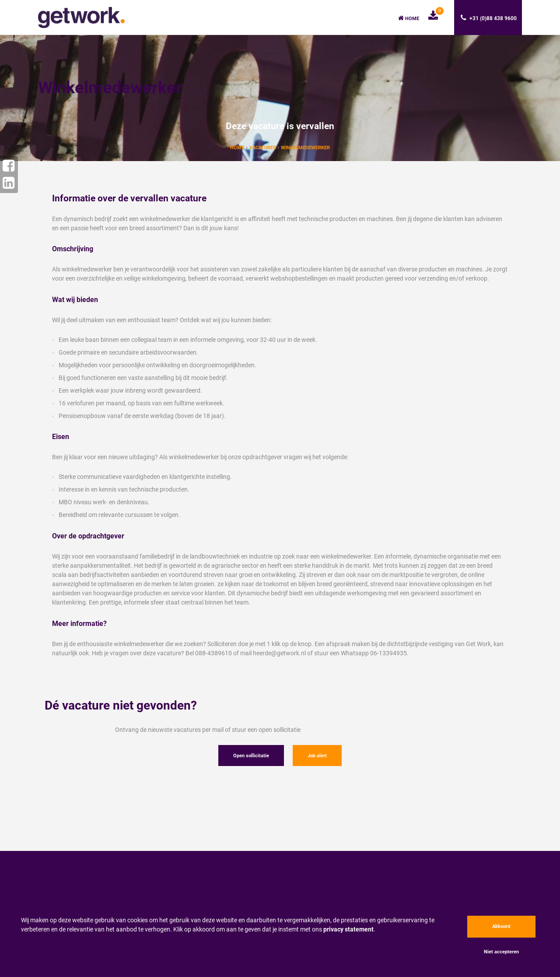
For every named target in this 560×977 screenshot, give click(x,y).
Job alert (317, 756)
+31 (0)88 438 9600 (489, 18)
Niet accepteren (501, 952)
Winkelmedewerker (305, 148)
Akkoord (501, 926)
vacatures (263, 148)
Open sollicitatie (251, 756)
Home (409, 18)
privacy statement (348, 929)
